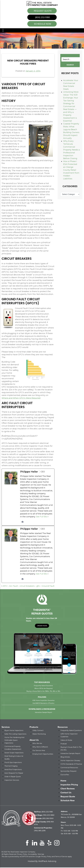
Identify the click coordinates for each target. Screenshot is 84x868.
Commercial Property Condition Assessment (13, 748)
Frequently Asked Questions (43, 686)
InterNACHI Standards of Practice (43, 704)
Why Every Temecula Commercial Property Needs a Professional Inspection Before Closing (71, 150)
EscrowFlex (65, 775)
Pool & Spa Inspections (13, 763)
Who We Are (37, 744)
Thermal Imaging (11, 767)
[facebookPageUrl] (23, 522)
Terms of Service (61, 857)
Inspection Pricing (69, 785)
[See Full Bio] (48, 517)
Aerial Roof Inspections (13, 770)
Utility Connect (38, 731)
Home (63, 781)
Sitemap (41, 855)
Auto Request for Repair (14, 774)
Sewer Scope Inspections (14, 753)
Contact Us (66, 793)
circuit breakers (27, 587)
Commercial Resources (69, 768)
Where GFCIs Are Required (43, 689)
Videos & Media (66, 741)
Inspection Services (12, 781)
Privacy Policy (22, 855)
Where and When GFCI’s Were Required (21, 398)
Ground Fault (48, 587)
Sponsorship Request (68, 772)
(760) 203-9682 (44, 816)
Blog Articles (65, 758)
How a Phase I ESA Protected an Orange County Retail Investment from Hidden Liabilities (71, 171)
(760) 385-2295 (43, 830)
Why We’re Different (40, 747)
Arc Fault (14, 587)
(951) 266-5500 (44, 819)
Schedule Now (68, 801)
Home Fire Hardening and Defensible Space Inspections (14, 741)
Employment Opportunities (43, 755)
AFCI (5, 587)
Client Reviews (68, 789)
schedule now (42, 24)
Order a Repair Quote (13, 777)
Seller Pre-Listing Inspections (15, 735)
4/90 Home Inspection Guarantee (43, 701)
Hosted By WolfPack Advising (42, 862)
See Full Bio (42, 517)
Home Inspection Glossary (70, 761)
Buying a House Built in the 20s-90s (71, 749)
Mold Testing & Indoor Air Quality (14, 758)
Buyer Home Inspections (14, 731)
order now (42, 626)
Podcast (64, 744)
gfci (38, 587)
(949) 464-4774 (44, 824)
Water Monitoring (39, 735)
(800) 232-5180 (42, 17)
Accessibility (33, 855)
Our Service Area (39, 751)
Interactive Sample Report (43, 713)
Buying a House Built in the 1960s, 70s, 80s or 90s (43, 692)
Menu (3, 31)
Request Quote (42, 11)
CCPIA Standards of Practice (71, 765)
